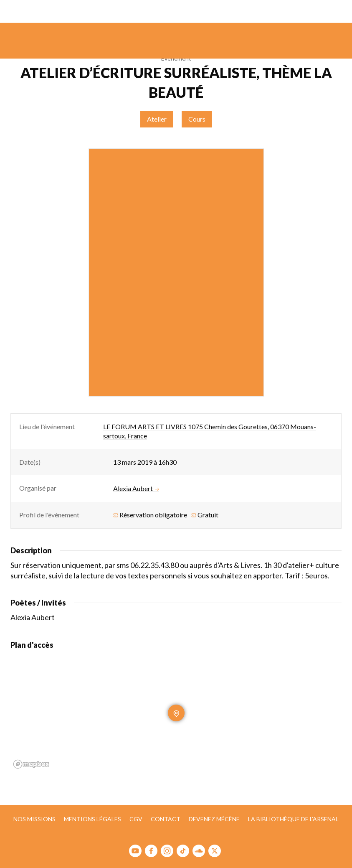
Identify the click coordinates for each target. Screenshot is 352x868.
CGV (136, 819)
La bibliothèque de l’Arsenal (293, 819)
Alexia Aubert (136, 489)
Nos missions (34, 819)
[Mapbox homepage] (31, 764)
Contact (166, 819)
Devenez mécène (214, 819)
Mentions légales (92, 819)
